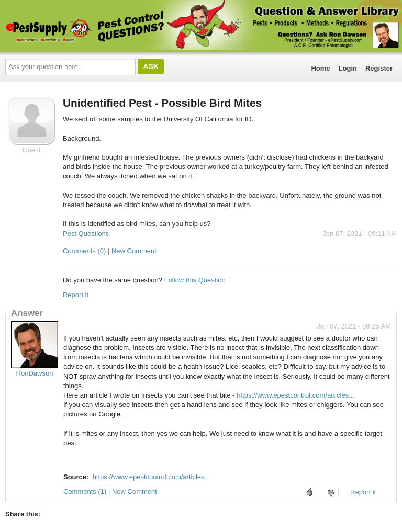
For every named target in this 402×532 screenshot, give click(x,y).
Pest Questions (86, 234)
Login (348, 68)
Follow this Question (195, 280)
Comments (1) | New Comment (110, 491)
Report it (76, 295)
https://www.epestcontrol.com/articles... (295, 395)
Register (379, 68)
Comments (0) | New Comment (110, 251)
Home (320, 68)
